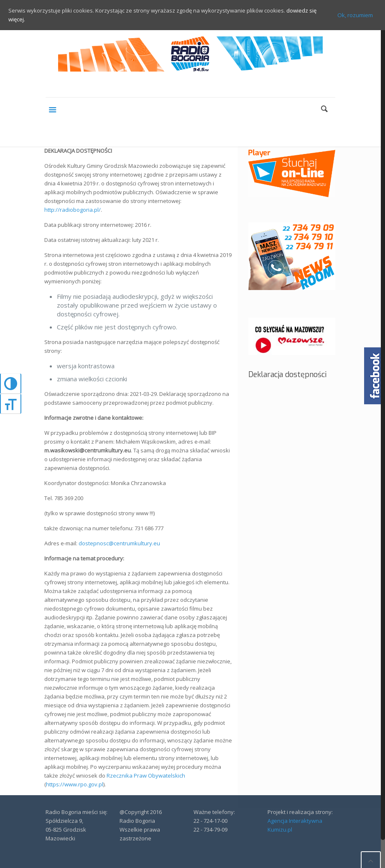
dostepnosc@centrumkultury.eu (119, 543)
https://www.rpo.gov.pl (75, 784)
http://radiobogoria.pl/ (73, 210)
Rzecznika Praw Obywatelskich (146, 776)
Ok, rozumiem (355, 15)
